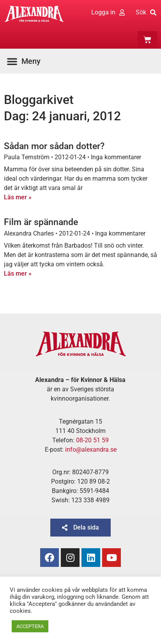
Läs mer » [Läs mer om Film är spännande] (18, 274)
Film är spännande (41, 222)
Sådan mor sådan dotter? (54, 146)
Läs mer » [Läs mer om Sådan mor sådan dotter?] (18, 197)
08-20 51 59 (92, 440)
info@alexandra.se (91, 450)
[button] (26, 61)
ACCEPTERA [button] (30, 626)
